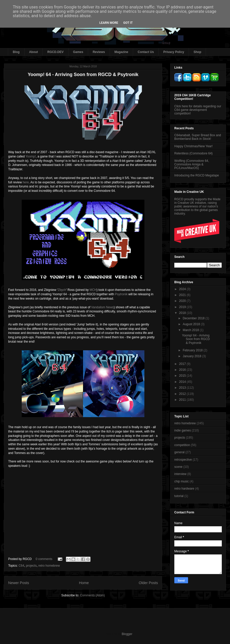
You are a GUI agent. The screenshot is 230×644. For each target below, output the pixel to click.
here (26, 182)
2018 (183, 313)
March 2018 (191, 330)
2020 (183, 301)
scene (178, 467)
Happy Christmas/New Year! (193, 146)
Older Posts (148, 583)
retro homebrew (49, 566)
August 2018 (192, 324)
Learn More (109, 23)
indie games (183, 430)
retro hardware (184, 489)
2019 (183, 307)
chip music (182, 481)
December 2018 (194, 318)
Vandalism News (102, 307)
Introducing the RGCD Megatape (197, 175)
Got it (128, 23)
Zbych (62, 290)
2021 (183, 295)
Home (84, 583)
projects (31, 566)
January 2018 (192, 356)
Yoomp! (31, 156)
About (34, 52)
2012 (183, 394)
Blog (16, 52)
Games (78, 52)
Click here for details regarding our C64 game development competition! (198, 110)
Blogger (127, 634)
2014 (183, 382)
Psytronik (121, 294)
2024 (183, 289)
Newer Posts (19, 583)
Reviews (99, 52)
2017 (183, 364)
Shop (197, 52)
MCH (93, 290)
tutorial (179, 496)
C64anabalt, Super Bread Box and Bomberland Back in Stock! (198, 137)
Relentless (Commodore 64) (193, 153)
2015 (183, 376)
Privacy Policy (174, 52)
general (179, 452)
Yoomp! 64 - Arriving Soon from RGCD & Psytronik (83, 75)
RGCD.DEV (55, 52)
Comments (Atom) (92, 595)
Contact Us (146, 52)
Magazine (121, 52)
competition (182, 445)
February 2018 (193, 350)
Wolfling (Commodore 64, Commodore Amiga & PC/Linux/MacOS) (192, 165)
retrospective (183, 460)
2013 (183, 388)
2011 (183, 400)
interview (180, 474)
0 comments (44, 559)
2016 (183, 370)
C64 (21, 566)
